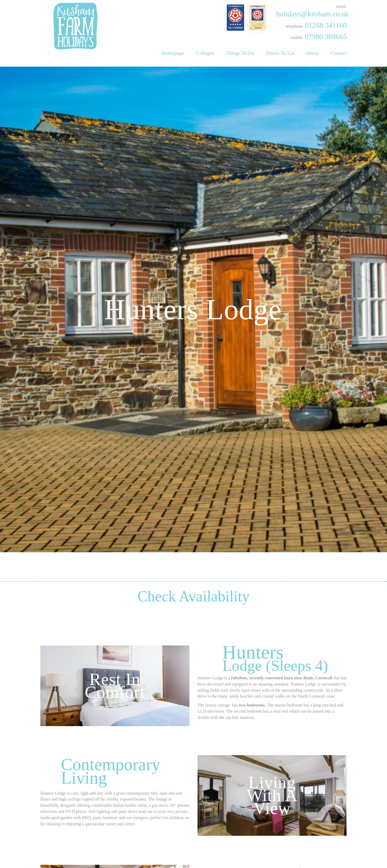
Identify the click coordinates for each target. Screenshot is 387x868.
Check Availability (193, 718)
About (312, 53)
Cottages (205, 53)
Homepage (173, 53)
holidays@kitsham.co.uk (312, 14)
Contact (339, 53)
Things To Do (240, 53)
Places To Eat (280, 53)
